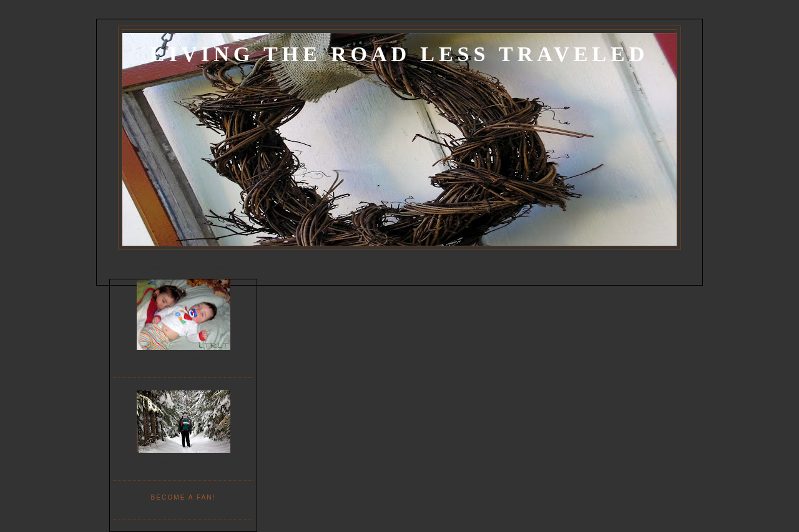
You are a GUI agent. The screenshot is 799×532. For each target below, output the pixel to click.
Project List (166, 267)
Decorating (221, 267)
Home (119, 267)
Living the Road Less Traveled (399, 54)
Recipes (270, 267)
